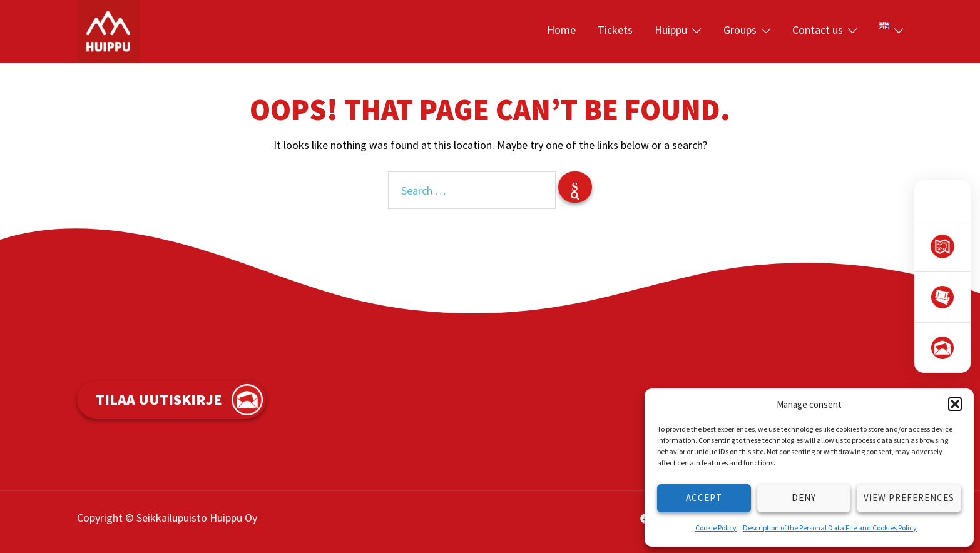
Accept (704, 498)
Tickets (615, 30)
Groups (740, 30)
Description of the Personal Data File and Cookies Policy (830, 528)
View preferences (909, 498)
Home (561, 30)
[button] (955, 404)
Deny (804, 498)
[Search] (575, 187)
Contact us (818, 30)
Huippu (671, 30)
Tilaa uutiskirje (159, 399)
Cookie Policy (716, 528)
